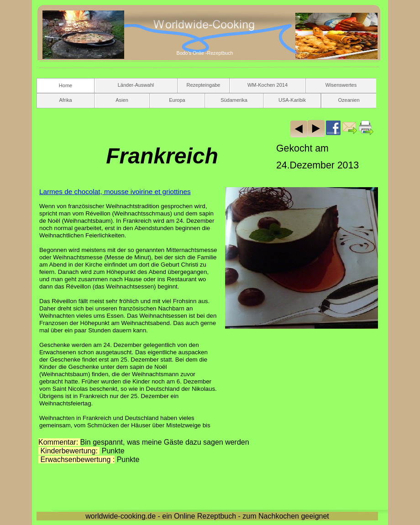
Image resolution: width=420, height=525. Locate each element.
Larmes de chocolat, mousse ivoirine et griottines (115, 192)
